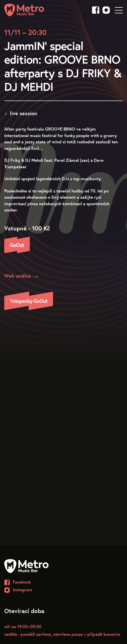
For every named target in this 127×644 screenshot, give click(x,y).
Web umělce (21, 276)
